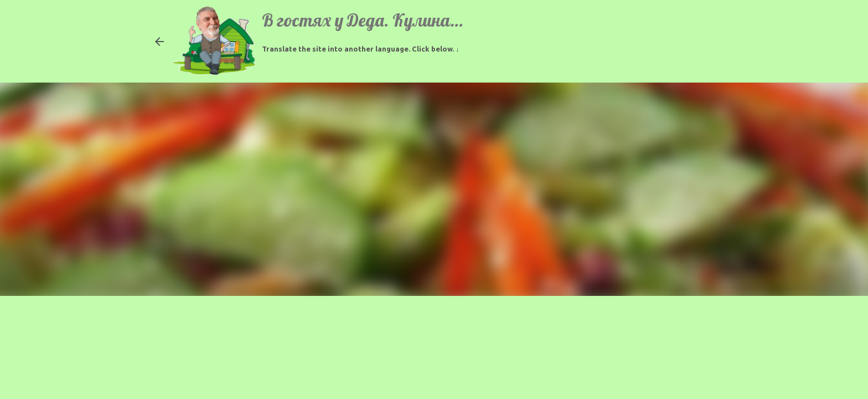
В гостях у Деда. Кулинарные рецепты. (410, 20)
